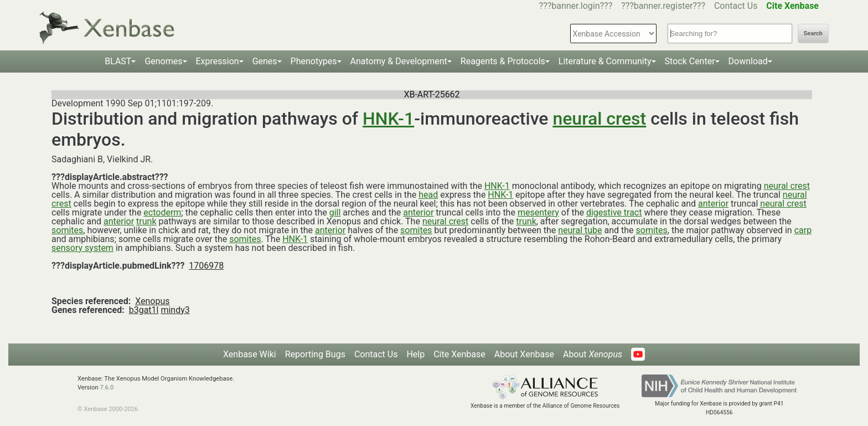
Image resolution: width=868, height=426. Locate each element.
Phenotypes (314, 61)
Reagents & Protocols (503, 61)
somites (67, 230)
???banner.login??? (576, 6)
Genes (265, 61)
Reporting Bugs (315, 354)
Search (813, 34)
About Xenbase (524, 354)
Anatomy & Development (399, 61)
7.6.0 (107, 387)
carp (803, 230)
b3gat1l (144, 310)
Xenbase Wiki (250, 354)
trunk (146, 221)
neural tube (580, 230)
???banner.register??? (663, 6)
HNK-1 (388, 119)
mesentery (538, 212)
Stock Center (690, 61)
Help (415, 354)
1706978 (206, 266)
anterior (713, 204)
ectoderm (162, 212)
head (428, 195)
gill (335, 212)
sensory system (82, 248)
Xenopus (152, 301)
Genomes (163, 61)
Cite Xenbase (459, 354)
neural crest (599, 119)
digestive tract (614, 212)
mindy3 (175, 310)
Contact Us (736, 6)
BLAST (118, 61)
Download (748, 61)
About (593, 354)
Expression (218, 61)
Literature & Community (605, 61)
